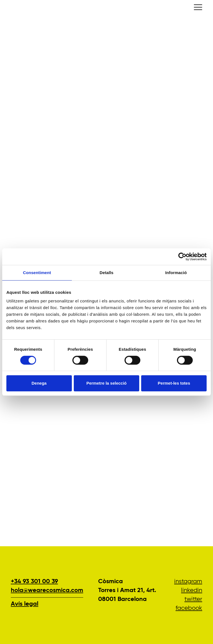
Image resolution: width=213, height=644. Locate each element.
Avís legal (25, 604)
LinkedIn (192, 590)
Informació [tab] (176, 273)
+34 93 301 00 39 (34, 582)
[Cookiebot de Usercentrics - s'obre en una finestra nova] (182, 257)
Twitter (193, 599)
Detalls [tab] (106, 273)
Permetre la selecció (106, 383)
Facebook (189, 608)
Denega (39, 383)
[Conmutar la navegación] (198, 7)
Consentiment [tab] (37, 273)
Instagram (188, 582)
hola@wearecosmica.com (47, 590)
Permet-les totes (174, 383)
